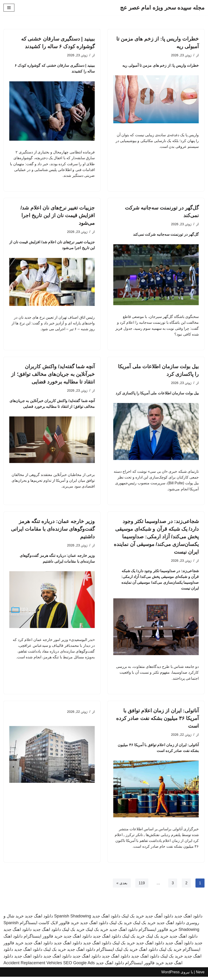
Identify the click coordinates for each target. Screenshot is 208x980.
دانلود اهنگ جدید (188, 919)
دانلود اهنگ (148, 953)
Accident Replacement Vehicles (33, 966)
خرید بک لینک (133, 919)
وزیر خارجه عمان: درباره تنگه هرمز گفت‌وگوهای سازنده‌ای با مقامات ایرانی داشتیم (53, 531)
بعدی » (121, 886)
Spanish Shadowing (73, 919)
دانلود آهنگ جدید (159, 919)
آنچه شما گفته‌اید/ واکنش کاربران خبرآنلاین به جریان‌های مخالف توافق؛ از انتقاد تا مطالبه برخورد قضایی (53, 376)
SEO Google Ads (79, 966)
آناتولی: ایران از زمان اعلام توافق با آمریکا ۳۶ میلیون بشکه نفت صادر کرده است (157, 721)
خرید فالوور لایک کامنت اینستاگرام (49, 926)
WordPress (171, 975)
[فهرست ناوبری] (9, 8)
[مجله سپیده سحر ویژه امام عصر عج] (162, 8)
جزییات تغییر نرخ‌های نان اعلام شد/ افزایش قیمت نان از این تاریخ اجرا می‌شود (58, 216)
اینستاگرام (105, 953)
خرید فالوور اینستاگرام (158, 933)
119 (142, 886)
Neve (200, 975)
